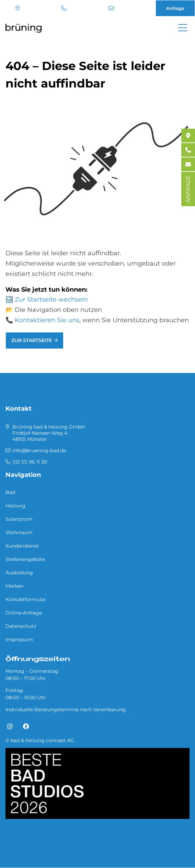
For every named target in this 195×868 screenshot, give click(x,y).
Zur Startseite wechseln (51, 300)
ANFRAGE (188, 189)
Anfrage (175, 8)
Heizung (15, 506)
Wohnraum (19, 532)
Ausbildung (19, 573)
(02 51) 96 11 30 (64, 8)
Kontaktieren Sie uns (47, 320)
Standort (18, 8)
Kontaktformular (26, 599)
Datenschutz (21, 626)
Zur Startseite (32, 340)
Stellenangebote (25, 559)
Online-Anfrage (24, 613)
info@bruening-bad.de (111, 8)
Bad (10, 492)
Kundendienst (22, 546)
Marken (14, 586)
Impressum (19, 640)
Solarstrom (19, 519)
